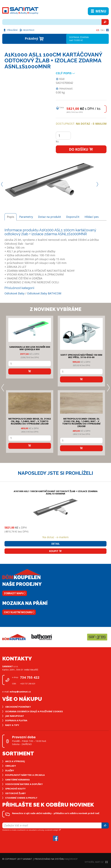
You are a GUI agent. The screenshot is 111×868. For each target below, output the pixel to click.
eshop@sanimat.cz (20, 692)
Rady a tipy (12, 725)
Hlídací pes (92, 217)
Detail (56, 544)
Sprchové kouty (15, 789)
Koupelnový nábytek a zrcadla (25, 775)
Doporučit (73, 217)
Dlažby (10, 770)
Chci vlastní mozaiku (19, 612)
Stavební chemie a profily (21, 798)
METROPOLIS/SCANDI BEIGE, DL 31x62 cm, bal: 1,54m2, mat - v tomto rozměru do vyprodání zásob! (30, 421)
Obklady (11, 766)
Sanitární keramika (17, 780)
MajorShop (71, 859)
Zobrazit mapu (15, 593)
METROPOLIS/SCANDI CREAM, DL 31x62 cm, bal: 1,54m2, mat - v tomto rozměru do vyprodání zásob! (81, 422)
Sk (102, 30)
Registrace (27, 30)
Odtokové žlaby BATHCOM (44, 293)
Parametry (26, 217)
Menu (98, 11)
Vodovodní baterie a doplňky (24, 784)
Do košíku (81, 149)
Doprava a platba (16, 720)
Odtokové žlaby (15, 293)
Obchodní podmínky (18, 707)
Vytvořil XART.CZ (96, 862)
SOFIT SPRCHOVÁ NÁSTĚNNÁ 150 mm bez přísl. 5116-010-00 (81, 356)
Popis (11, 217)
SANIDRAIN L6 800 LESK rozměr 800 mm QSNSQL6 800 (30, 348)
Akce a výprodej (15, 761)
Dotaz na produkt (50, 217)
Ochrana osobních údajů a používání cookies (34, 711)
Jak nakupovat (15, 716)
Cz (98, 30)
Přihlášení (10, 30)
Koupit (56, 551)
